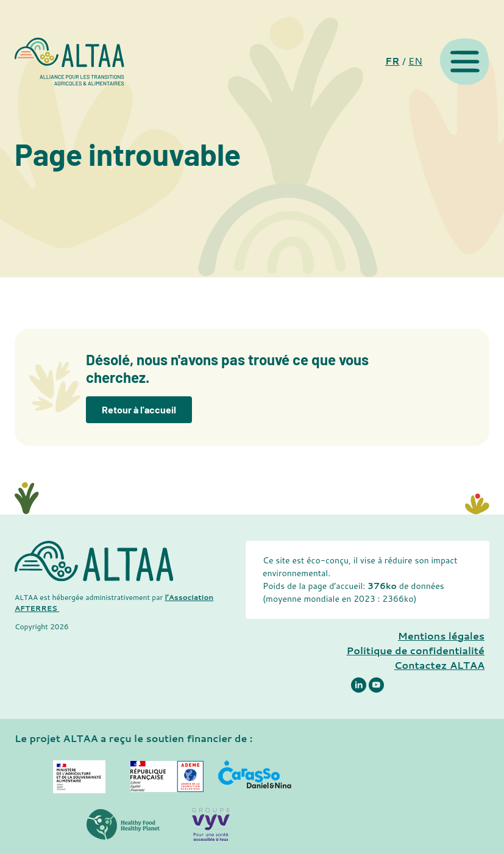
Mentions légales (441, 636)
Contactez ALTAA (439, 665)
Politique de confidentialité (416, 650)
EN (415, 61)
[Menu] (464, 62)
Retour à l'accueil (139, 409)
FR (392, 61)
